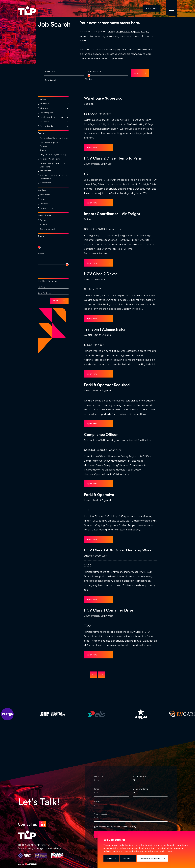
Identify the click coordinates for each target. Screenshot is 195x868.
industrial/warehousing (93, 36)
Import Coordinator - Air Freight (112, 214)
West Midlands (46, 126)
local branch (128, 54)
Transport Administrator (105, 329)
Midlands (44, 108)
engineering (113, 36)
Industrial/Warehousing (50, 159)
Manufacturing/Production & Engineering (52, 165)
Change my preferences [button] (151, 858)
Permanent (45, 195)
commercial (132, 36)
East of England (47, 113)
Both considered (47, 229)
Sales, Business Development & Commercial (54, 177)
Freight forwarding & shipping (53, 154)
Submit (56, 301)
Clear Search (50, 80)
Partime (43, 225)
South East (44, 104)
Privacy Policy (130, 827)
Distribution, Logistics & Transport (50, 144)
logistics (136, 32)
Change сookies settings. (48, 848)
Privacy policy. (26, 848)
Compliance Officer (101, 434)
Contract (44, 204)
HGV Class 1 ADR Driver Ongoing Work (118, 550)
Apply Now (92, 147)
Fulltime (43, 220)
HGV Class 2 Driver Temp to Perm (113, 158)
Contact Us (151, 8)
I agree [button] (110, 858)
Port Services (45, 171)
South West (45, 122)
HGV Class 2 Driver (101, 274)
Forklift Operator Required (107, 385)
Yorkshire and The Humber (51, 117)
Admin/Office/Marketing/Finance (54, 138)
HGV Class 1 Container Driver (109, 610)
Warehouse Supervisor (104, 98)
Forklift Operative (99, 495)
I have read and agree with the (110, 827)
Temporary (45, 199)
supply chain (123, 32)
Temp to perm (46, 208)
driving (111, 32)
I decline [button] (126, 858)
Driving (43, 150)
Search (137, 73)
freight (145, 32)
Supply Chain (46, 183)
